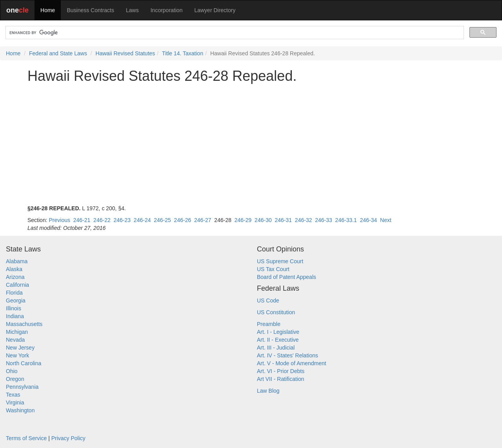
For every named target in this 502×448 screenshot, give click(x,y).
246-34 (369, 220)
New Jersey (20, 348)
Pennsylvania (22, 387)
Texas (13, 395)
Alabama (17, 261)
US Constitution (276, 312)
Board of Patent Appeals (286, 277)
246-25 (162, 220)
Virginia (15, 402)
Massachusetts (24, 324)
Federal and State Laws (58, 53)
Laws (132, 10)
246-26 (183, 220)
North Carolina (24, 363)
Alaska (14, 269)
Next (386, 220)
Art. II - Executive (278, 340)
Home (48, 10)
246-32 (304, 220)
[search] (234, 33)
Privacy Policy (68, 438)
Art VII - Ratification (281, 379)
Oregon (15, 379)
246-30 (263, 220)
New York (17, 355)
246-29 (243, 220)
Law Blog (268, 391)
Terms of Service (26, 438)
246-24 (142, 220)
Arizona (15, 277)
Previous (59, 220)
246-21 (82, 220)
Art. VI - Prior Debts (281, 371)
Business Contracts (90, 10)
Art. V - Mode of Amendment (292, 363)
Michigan (17, 332)
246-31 (283, 220)
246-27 (203, 220)
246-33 (324, 220)
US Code (268, 300)
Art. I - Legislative (278, 332)
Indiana (15, 316)
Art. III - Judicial (276, 348)
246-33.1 (346, 220)
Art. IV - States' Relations (287, 355)
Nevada (15, 340)
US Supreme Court (280, 261)
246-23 (122, 220)
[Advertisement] (251, 144)
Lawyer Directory (215, 10)
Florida (14, 293)
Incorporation (167, 10)
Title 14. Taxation (183, 53)
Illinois (14, 308)
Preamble (269, 324)
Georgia (16, 300)
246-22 (102, 220)
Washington (20, 410)
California (17, 285)
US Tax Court (273, 269)
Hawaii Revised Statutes (125, 53)
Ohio (12, 371)
